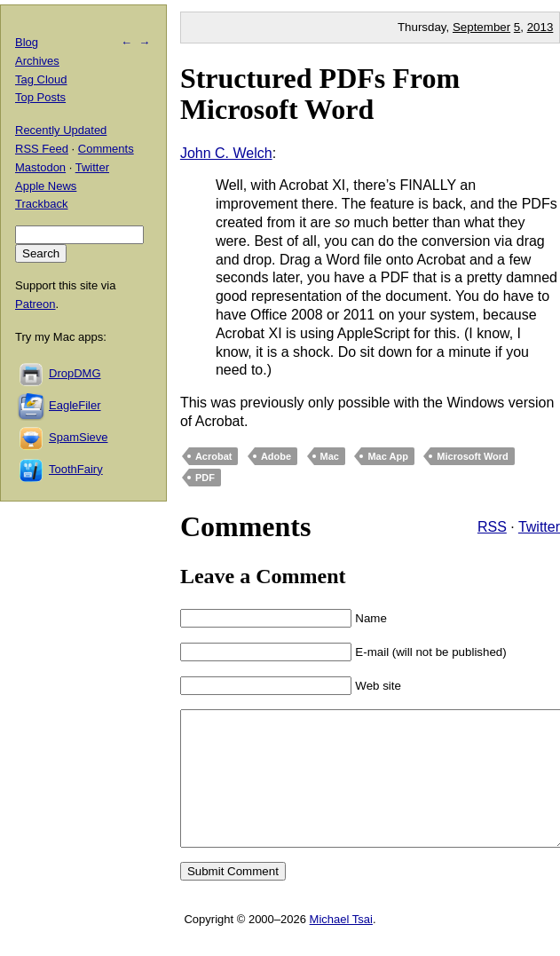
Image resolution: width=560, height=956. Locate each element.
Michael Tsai (341, 946)
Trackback (41, 204)
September (481, 27)
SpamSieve (78, 437)
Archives (37, 61)
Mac (330, 456)
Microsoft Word (472, 456)
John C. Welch (226, 153)
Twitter (539, 527)
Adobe (276, 456)
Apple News (46, 186)
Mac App (387, 456)
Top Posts (40, 97)
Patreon (35, 304)
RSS (492, 527)
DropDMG (75, 373)
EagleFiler (75, 405)
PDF (205, 478)
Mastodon (40, 167)
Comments (106, 149)
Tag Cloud (41, 79)
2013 (540, 27)
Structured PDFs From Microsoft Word (320, 94)
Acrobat (214, 456)
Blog (27, 42)
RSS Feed (42, 149)
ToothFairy (76, 469)
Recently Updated (61, 130)
